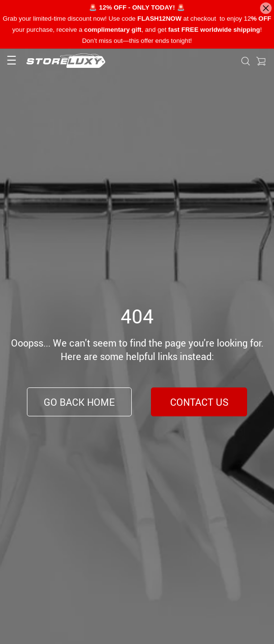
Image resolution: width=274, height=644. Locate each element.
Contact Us (199, 402)
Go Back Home (79, 402)
